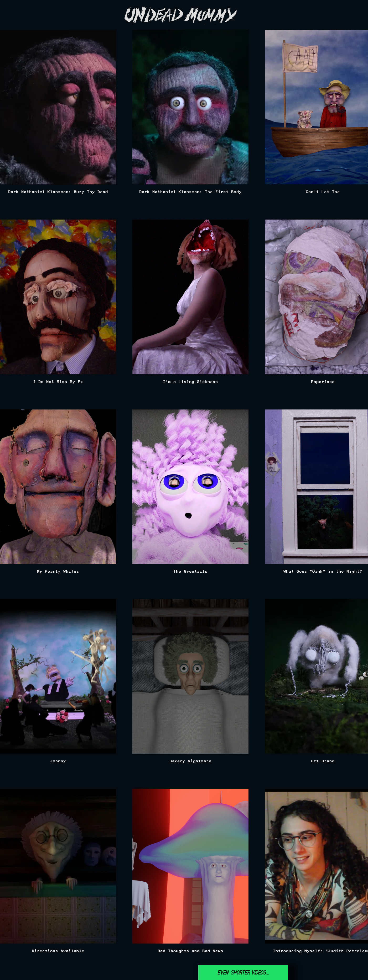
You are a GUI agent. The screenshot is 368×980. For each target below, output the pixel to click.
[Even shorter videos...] (243, 973)
